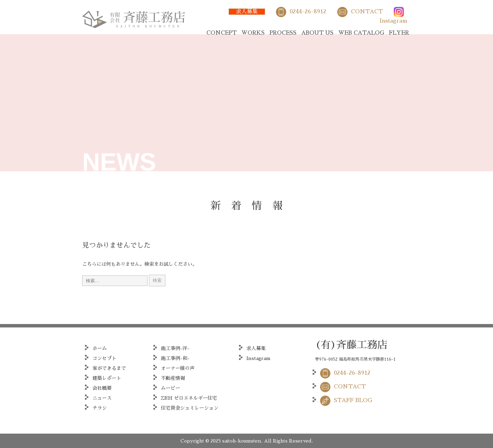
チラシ (100, 408)
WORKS (253, 33)
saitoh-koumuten (242, 441)
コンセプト (104, 358)
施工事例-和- (175, 358)
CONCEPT (222, 33)
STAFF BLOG (353, 400)
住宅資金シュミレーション (190, 408)
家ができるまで (109, 368)
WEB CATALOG (361, 33)
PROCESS (283, 33)
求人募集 (247, 12)
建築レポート (107, 378)
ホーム (100, 348)
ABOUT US (317, 33)
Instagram (394, 21)
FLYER (399, 33)
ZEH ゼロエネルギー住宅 (189, 398)
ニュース (102, 398)
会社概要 (102, 388)
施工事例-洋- (175, 348)
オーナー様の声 (178, 368)
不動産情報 (173, 378)
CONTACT (367, 12)
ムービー (170, 388)
